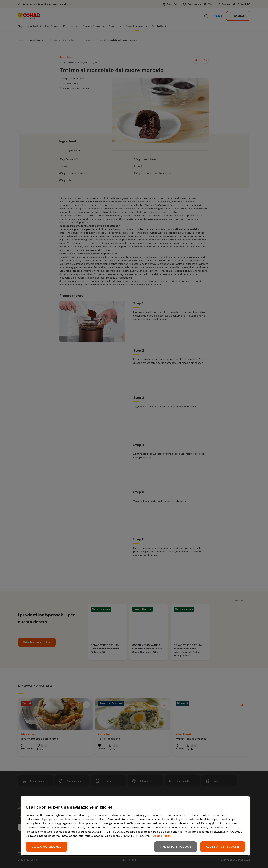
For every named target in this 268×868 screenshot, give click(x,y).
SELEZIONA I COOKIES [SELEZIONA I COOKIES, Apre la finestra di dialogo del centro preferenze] (47, 847)
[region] (135, 826)
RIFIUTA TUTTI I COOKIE (175, 847)
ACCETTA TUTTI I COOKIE (223, 847)
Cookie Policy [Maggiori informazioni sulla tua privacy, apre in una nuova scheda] (162, 836)
